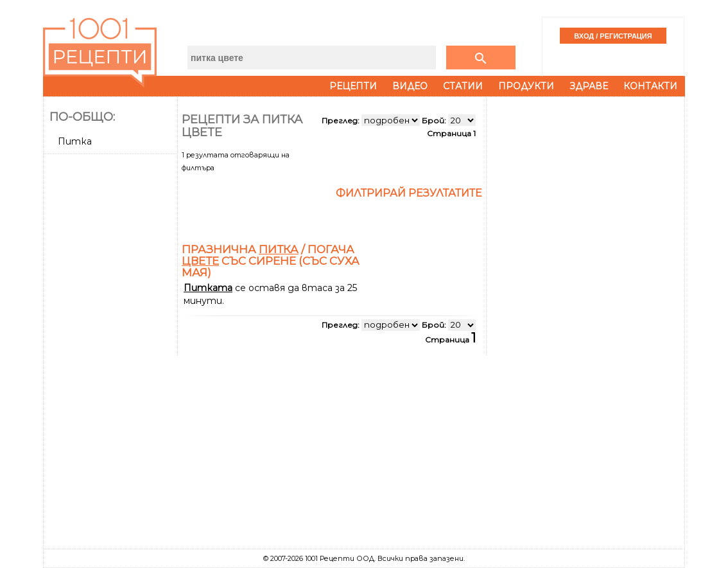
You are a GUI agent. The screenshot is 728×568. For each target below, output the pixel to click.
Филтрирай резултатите (409, 193)
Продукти (526, 86)
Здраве (589, 86)
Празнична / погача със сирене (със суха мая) (271, 261)
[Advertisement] (112, 351)
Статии (463, 86)
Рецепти (353, 86)
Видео (410, 86)
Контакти (650, 86)
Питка (75, 141)
